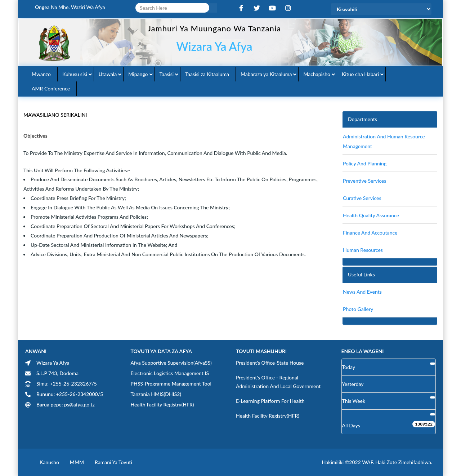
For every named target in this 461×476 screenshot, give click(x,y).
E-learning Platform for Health (270, 401)
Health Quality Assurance (371, 215)
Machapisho (317, 74)
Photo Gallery (358, 309)
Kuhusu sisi (75, 74)
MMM (77, 462)
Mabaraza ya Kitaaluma (266, 74)
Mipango (138, 74)
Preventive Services (364, 181)
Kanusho (49, 462)
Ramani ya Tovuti (113, 462)
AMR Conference (51, 88)
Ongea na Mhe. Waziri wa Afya (70, 7)
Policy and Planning (365, 163)
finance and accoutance (370, 233)
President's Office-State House (270, 363)
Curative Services (362, 198)
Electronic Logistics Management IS (170, 373)
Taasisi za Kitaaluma (207, 74)
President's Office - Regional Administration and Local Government (278, 382)
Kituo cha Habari (360, 74)
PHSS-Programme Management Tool (171, 384)
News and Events (362, 292)
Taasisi (167, 74)
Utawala (108, 74)
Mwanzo (41, 74)
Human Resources (363, 250)
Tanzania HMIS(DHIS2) (156, 394)
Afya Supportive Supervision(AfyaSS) (171, 363)
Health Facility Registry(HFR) (162, 404)
